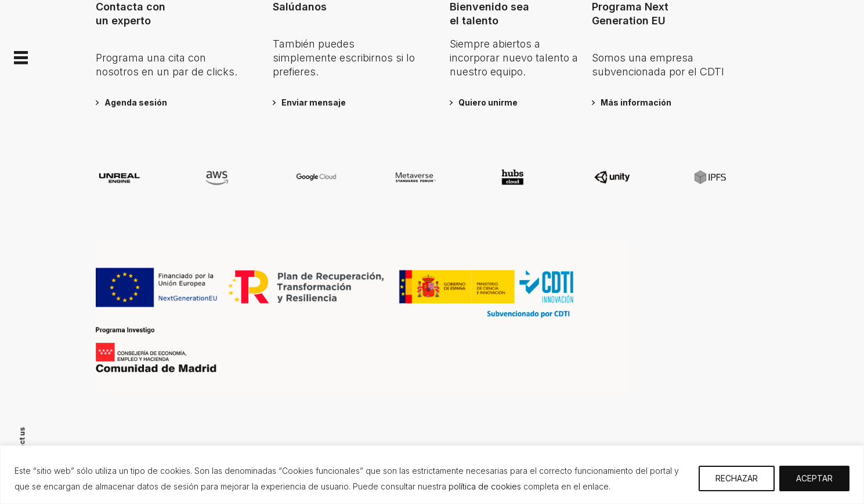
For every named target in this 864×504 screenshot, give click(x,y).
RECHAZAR (737, 478)
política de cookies (485, 486)
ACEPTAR (814, 478)
